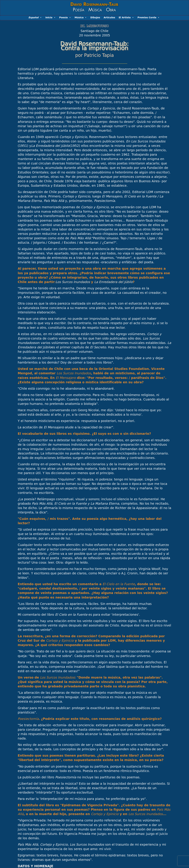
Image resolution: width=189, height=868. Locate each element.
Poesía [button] (65, 17)
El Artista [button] (126, 17)
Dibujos (95, 17)
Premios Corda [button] (149, 17)
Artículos (109, 17)
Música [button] (81, 17)
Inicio (51, 17)
